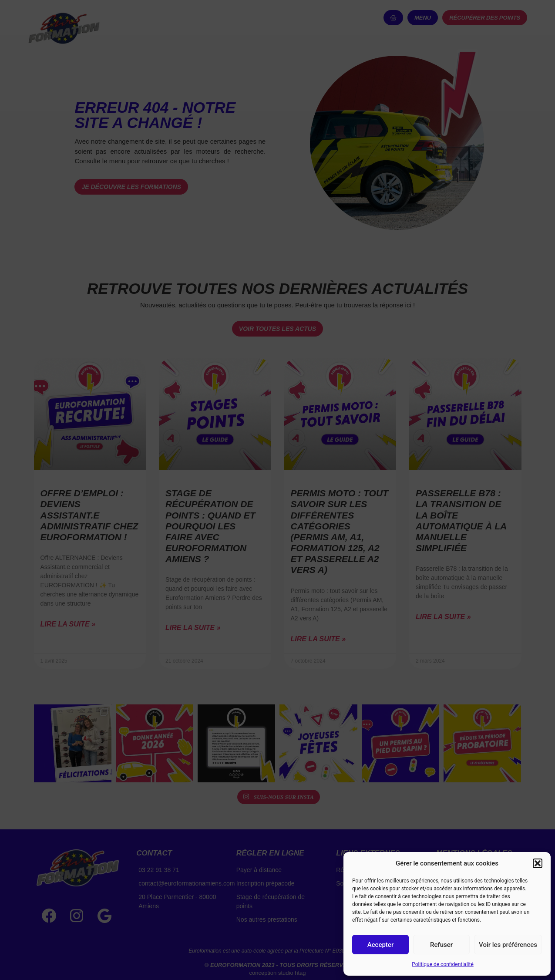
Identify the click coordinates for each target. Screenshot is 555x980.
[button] (538, 863)
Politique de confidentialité (443, 964)
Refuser (441, 945)
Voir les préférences (508, 945)
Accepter (380, 945)
